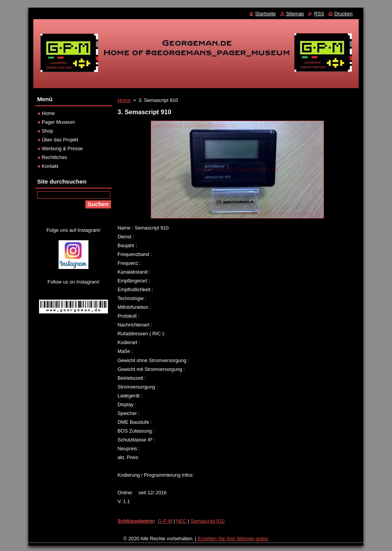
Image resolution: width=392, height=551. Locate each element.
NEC (181, 521)
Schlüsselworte (136, 521)
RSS (319, 14)
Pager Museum (58, 122)
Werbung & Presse (62, 148)
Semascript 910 (208, 521)
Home (124, 100)
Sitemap (295, 14)
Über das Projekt (60, 140)
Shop (47, 131)
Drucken (343, 14)
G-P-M (165, 521)
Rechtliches (54, 157)
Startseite (265, 14)
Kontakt (50, 166)
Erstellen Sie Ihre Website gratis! (233, 539)
